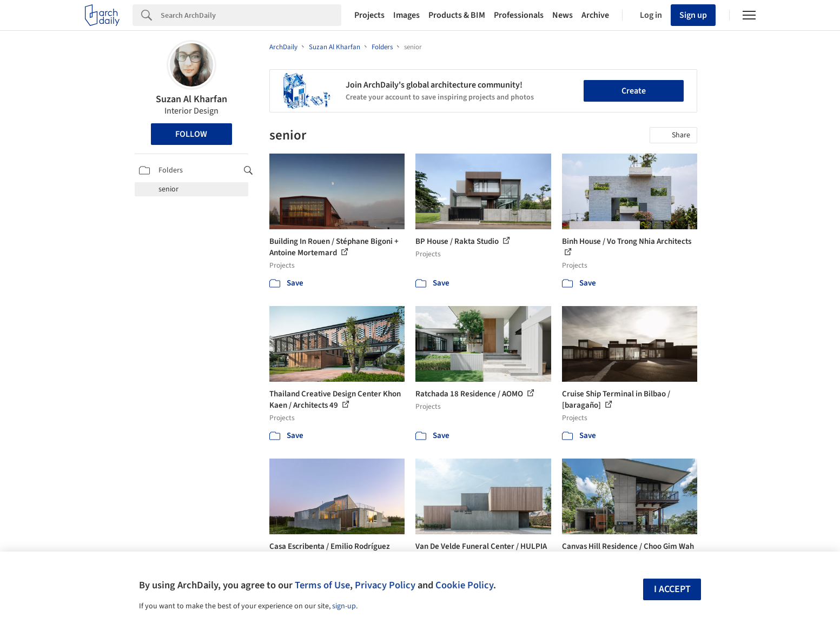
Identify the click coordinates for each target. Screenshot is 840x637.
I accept (672, 589)
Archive (595, 15)
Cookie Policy (464, 585)
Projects (369, 15)
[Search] (251, 15)
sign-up (344, 606)
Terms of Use (322, 585)
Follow (191, 134)
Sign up (693, 15)
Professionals (519, 15)
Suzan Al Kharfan (191, 99)
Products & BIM (457, 15)
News (563, 15)
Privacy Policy (385, 585)
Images (406, 15)
